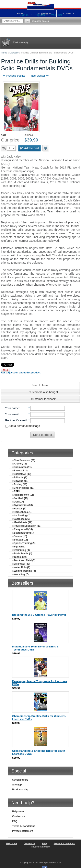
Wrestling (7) (20, 574)
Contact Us (69, 13)
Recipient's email (16, 420)
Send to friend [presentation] (40, 385)
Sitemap (17, 785)
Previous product (13, 76)
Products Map (20, 790)
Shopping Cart (44, 13)
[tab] (40, 385)
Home (4, 53)
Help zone (18, 811)
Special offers (20, 780)
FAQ (15, 821)
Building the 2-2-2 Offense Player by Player (39, 615)
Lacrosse (14, 53)
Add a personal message (23, 426)
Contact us (19, 816)
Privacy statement (23, 831)
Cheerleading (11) (23, 488)
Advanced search (40, 21)
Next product (40, 76)
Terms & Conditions (24, 826)
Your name (12, 408)
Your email (12, 414)
